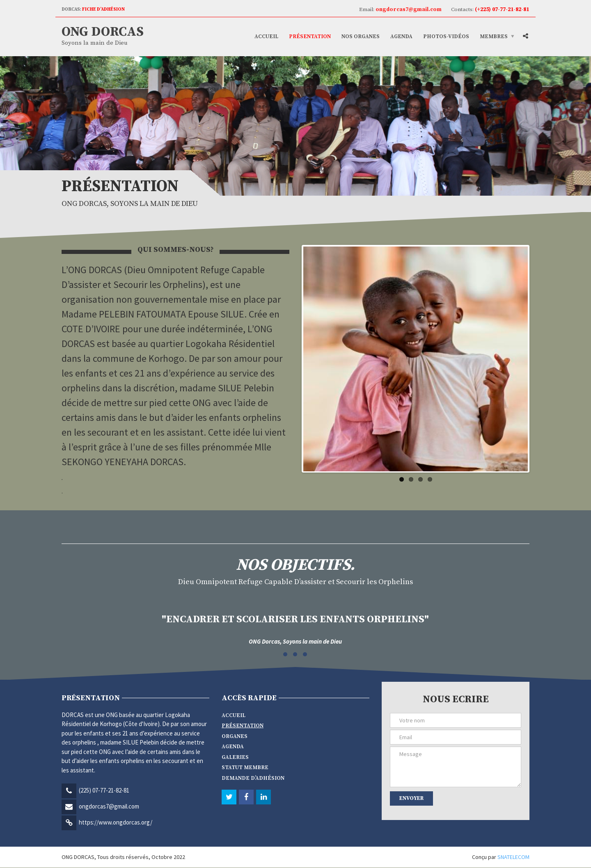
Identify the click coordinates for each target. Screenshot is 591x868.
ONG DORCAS (103, 32)
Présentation (310, 37)
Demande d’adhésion (253, 779)
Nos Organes (361, 37)
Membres (494, 37)
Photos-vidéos (446, 37)
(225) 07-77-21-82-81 (104, 791)
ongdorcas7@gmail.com (109, 807)
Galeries (235, 758)
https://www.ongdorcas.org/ (116, 823)
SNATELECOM (513, 857)
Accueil (266, 37)
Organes (235, 737)
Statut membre (245, 768)
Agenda (401, 37)
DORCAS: (93, 9)
